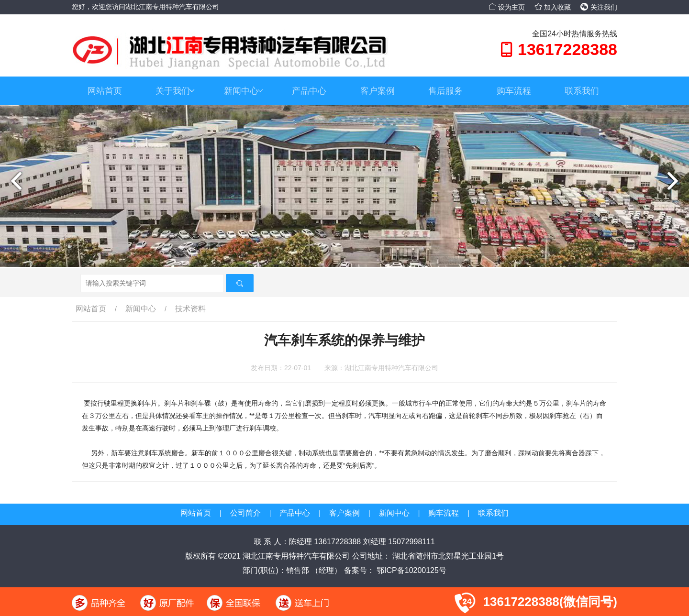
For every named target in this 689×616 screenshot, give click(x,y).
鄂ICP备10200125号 (411, 570)
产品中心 (309, 91)
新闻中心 (244, 91)
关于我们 (175, 91)
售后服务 (445, 91)
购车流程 (514, 91)
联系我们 (582, 91)
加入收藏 (553, 7)
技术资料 (190, 309)
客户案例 (378, 91)
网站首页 (105, 91)
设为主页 (507, 7)
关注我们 (599, 7)
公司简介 (245, 513)
